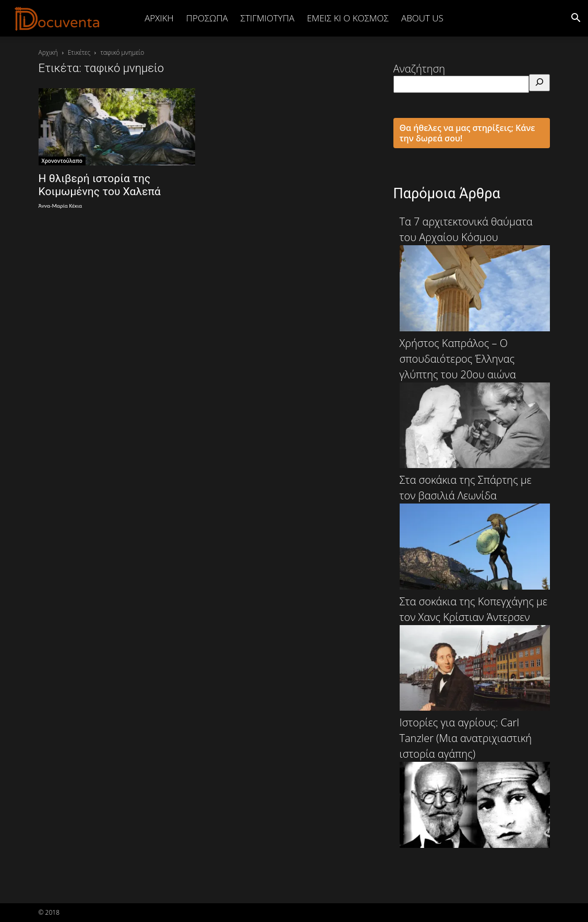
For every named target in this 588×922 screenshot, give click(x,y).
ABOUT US (422, 18)
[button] (575, 18)
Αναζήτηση (419, 69)
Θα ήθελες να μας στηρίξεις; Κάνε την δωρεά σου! (467, 133)
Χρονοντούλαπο (62, 161)
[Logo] (57, 18)
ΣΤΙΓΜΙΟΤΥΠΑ (267, 18)
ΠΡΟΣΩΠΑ (207, 18)
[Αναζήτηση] (539, 83)
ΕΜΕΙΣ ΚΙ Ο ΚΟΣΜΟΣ (348, 18)
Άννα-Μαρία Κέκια (61, 206)
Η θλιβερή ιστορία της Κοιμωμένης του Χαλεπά (100, 185)
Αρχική (159, 18)
